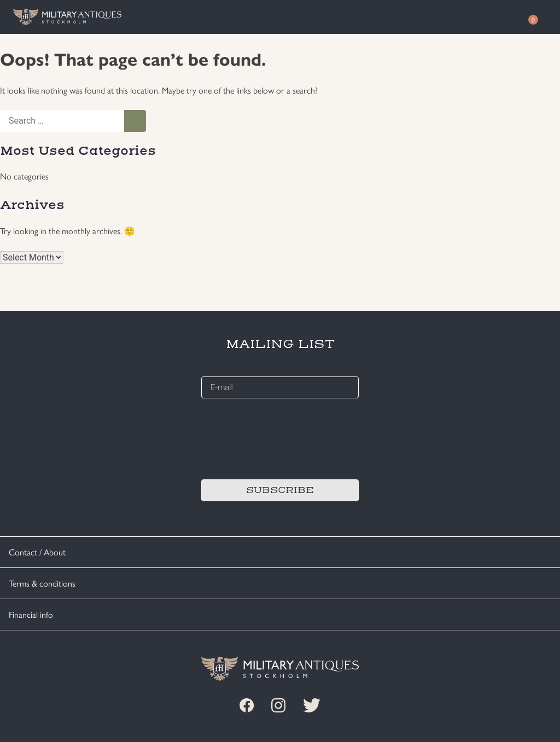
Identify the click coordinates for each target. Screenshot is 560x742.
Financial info (31, 614)
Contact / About (37, 552)
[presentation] (284, 437)
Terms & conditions (42, 583)
